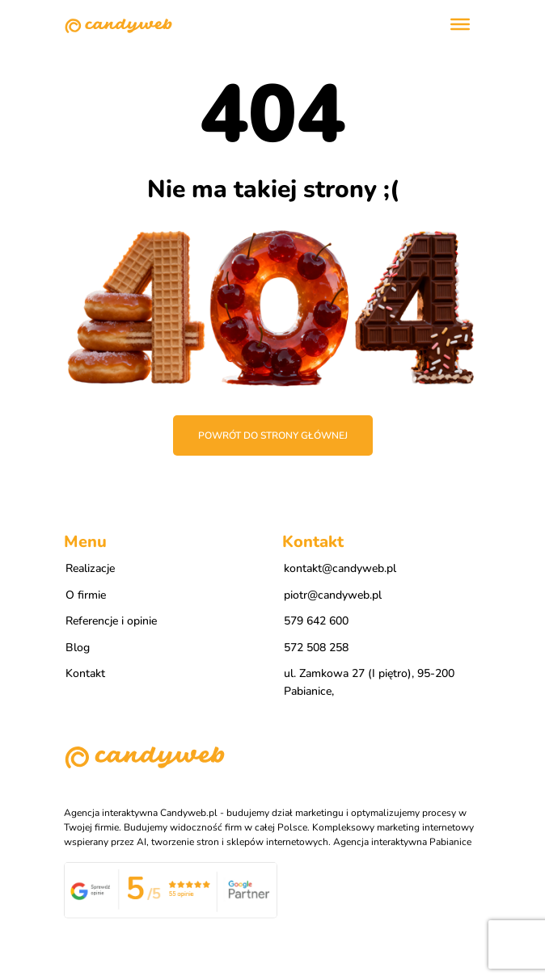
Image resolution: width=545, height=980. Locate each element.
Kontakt (85, 673)
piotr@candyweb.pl (333, 595)
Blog (78, 648)
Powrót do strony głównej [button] (273, 435)
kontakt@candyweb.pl (340, 568)
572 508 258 (316, 648)
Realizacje (90, 568)
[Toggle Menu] (460, 24)
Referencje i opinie (111, 621)
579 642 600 (316, 621)
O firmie (86, 595)
